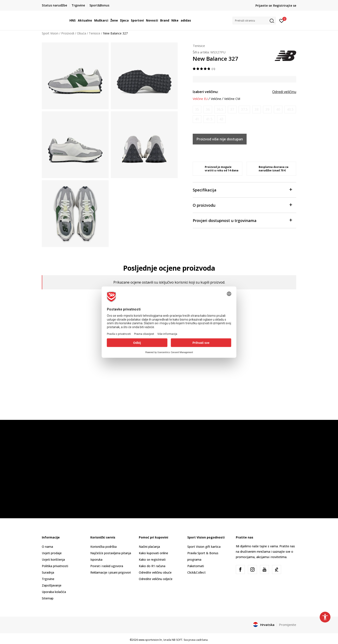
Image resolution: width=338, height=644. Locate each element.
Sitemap (48, 598)
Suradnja (48, 572)
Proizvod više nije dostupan (220, 139)
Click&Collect (196, 572)
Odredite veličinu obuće (155, 572)
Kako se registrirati (152, 559)
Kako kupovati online (153, 553)
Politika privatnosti (55, 566)
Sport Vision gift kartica (204, 547)
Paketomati (196, 566)
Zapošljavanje (52, 585)
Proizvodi (68, 33)
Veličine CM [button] (232, 99)
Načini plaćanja (149, 547)
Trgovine (48, 579)
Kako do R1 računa (152, 566)
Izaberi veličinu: (206, 92)
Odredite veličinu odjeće (156, 579)
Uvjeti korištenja (53, 559)
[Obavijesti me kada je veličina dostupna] (197, 109)
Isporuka (96, 559)
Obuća (81, 33)
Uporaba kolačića (54, 592)
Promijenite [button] (288, 625)
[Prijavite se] (282, 20)
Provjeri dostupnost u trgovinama (242, 220)
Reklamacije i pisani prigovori (111, 572)
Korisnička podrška (103, 547)
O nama (47, 547)
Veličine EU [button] (200, 99)
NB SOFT (177, 640)
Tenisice (95, 33)
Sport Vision (50, 33)
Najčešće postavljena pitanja (111, 553)
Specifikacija (242, 190)
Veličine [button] (216, 99)
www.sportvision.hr (150, 640)
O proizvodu (242, 205)
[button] (254, 21)
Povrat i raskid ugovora (107, 566)
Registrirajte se (285, 5)
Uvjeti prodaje (52, 553)
